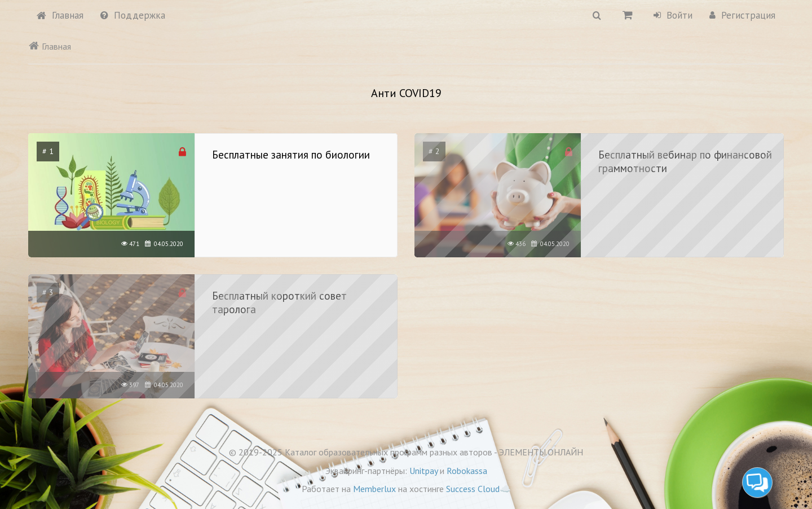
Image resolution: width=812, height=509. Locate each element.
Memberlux (374, 489)
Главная (60, 15)
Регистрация (742, 15)
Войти (673, 15)
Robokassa (467, 471)
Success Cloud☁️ (478, 489)
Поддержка (133, 15)
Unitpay (423, 471)
